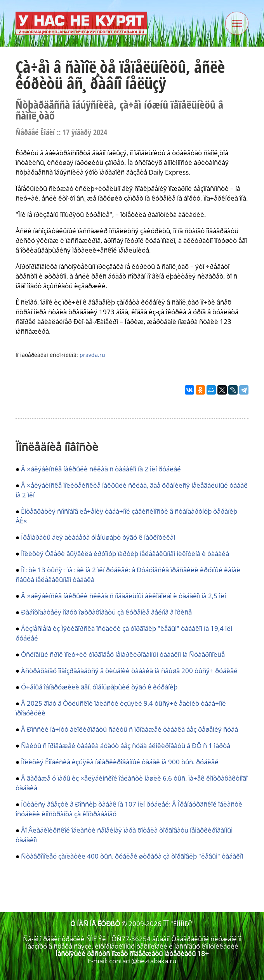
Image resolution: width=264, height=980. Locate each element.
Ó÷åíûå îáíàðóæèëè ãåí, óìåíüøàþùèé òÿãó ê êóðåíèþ (99, 687)
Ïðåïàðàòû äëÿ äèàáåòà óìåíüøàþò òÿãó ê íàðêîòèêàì (98, 537)
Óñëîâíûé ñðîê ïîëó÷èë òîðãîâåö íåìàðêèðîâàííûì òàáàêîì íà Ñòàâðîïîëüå (123, 654)
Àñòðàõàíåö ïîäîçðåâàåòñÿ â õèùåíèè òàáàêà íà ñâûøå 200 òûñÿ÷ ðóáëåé (129, 671)
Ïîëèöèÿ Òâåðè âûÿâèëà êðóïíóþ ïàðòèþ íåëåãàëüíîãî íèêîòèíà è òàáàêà (125, 553)
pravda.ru (92, 355)
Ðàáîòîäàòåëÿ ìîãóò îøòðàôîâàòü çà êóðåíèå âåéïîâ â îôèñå (106, 612)
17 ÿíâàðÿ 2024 (85, 132)
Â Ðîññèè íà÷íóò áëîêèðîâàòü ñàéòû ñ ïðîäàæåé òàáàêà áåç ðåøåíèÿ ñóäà (129, 729)
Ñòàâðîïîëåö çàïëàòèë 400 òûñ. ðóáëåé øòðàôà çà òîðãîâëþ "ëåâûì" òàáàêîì (132, 856)
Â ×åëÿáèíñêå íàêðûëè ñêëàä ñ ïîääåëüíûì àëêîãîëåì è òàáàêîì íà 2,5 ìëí (123, 596)
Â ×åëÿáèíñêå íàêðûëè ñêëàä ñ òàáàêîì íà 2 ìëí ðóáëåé (101, 469)
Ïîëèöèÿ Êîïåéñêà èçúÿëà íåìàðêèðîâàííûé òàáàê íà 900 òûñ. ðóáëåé (120, 762)
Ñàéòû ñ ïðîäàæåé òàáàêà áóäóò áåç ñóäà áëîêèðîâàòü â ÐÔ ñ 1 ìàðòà (126, 745)
